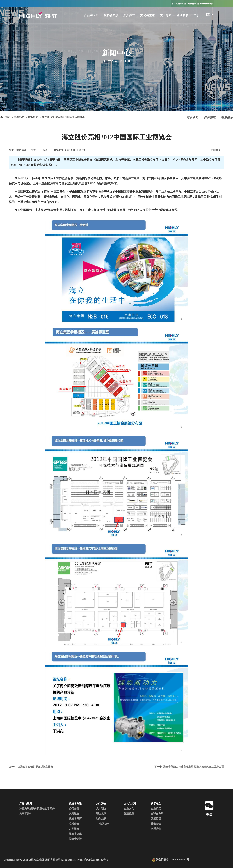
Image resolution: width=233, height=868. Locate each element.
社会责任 (156, 824)
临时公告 (74, 824)
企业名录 (182, 15)
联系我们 (156, 829)
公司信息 (74, 809)
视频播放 (227, 117)
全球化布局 (157, 814)
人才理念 (101, 809)
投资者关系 (111, 15)
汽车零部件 (26, 814)
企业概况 (156, 809)
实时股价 (74, 814)
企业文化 (129, 809)
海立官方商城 (177, 4)
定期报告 (74, 829)
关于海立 (166, 15)
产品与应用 (91, 15)
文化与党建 (147, 15)
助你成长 (101, 819)
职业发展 (101, 814)
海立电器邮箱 (190, 4)
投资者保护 (75, 839)
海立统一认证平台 (205, 4)
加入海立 (129, 15)
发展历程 (156, 819)
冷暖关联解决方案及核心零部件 (37, 809)
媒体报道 (210, 117)
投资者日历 (75, 819)
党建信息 (129, 814)
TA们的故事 (103, 824)
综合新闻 (193, 117)
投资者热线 (75, 834)
